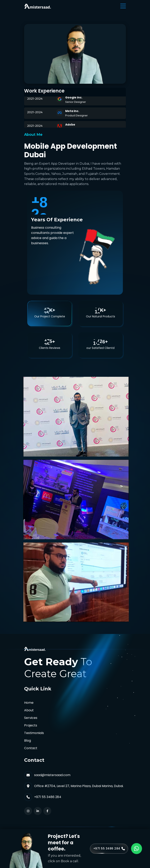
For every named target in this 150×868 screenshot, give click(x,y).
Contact (31, 748)
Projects (31, 725)
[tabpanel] (75, 498)
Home (29, 703)
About (29, 710)
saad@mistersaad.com (52, 775)
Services (31, 718)
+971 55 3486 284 (48, 797)
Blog (28, 741)
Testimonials (34, 733)
